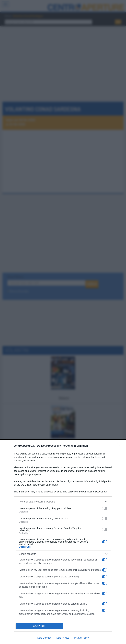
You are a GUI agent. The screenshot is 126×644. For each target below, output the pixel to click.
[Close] (120, 446)
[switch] (105, 508)
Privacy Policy (81, 638)
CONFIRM (39, 626)
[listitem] (63, 502)
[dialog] (63, 542)
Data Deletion (44, 638)
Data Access (63, 638)
